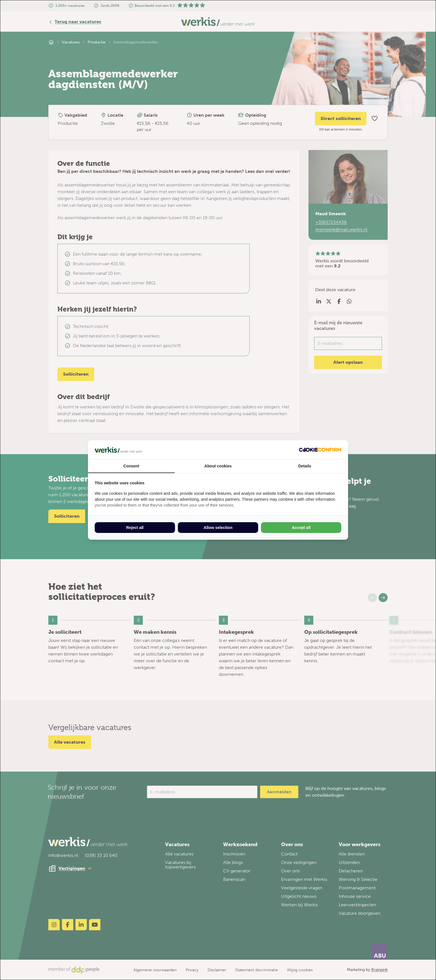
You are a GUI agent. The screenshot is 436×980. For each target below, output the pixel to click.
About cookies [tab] (218, 466)
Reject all (135, 528)
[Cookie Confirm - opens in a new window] (320, 450)
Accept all (301, 528)
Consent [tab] (131, 466)
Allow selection (218, 528)
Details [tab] (305, 466)
